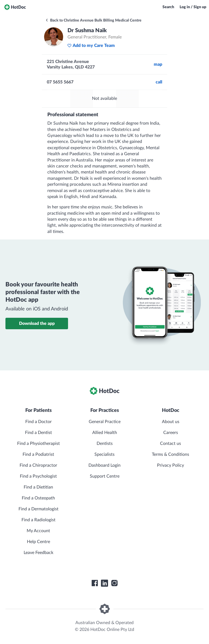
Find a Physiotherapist (39, 444)
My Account (38, 531)
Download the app (37, 324)
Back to (93, 20)
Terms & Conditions (170, 454)
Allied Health (105, 433)
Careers (171, 433)
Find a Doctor (39, 422)
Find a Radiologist (39, 520)
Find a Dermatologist (39, 509)
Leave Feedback (39, 553)
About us (171, 422)
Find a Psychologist (38, 476)
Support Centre (105, 476)
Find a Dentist (39, 433)
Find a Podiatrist (38, 454)
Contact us (170, 444)
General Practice (105, 422)
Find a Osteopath (38, 498)
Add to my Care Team (91, 46)
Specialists (104, 454)
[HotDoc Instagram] (114, 583)
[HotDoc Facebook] (95, 583)
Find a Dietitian (38, 487)
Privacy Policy (170, 465)
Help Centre (39, 542)
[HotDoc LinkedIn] (104, 583)
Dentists (105, 444)
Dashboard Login (104, 465)
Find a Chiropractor (38, 465)
